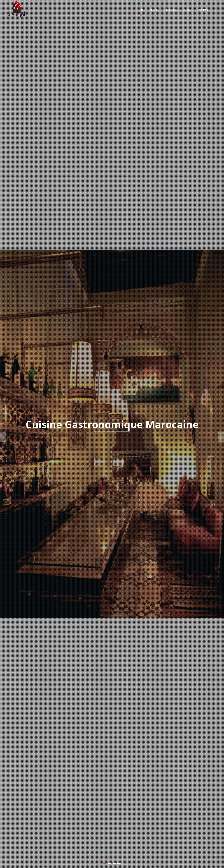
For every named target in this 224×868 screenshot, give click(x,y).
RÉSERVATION (203, 10)
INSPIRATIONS (171, 10)
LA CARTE (187, 10)
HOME (141, 10)
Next (221, 437)
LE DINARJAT (154, 10)
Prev (3, 437)
